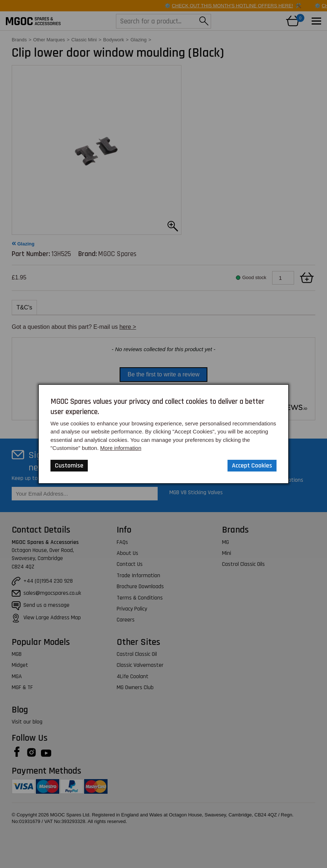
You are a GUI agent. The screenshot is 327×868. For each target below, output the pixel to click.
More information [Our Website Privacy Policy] (121, 448)
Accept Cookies (252, 465)
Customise (69, 465)
